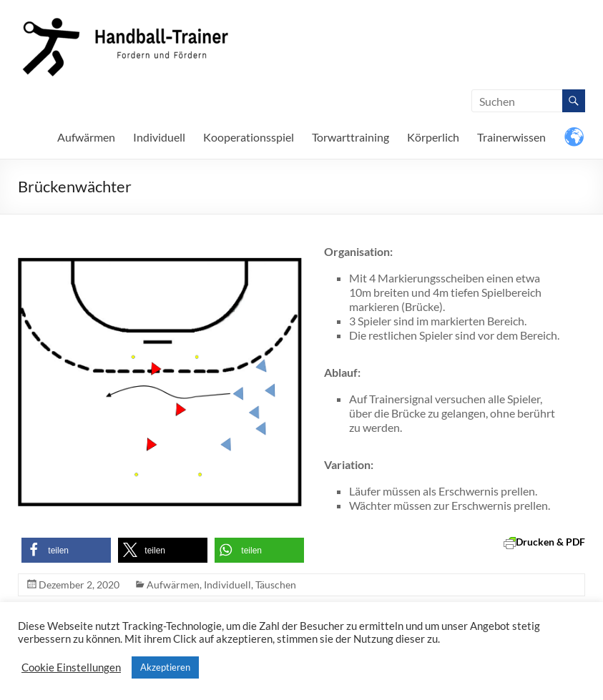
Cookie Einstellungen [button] (71, 667)
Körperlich (433, 137)
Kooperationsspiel (249, 137)
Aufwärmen (86, 137)
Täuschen (276, 585)
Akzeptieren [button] (165, 667)
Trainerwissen (511, 137)
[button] (66, 550)
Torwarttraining (350, 137)
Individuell (159, 137)
